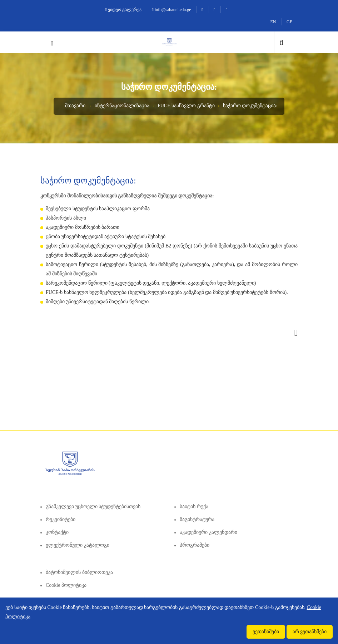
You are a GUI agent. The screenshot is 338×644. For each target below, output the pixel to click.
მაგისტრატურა (197, 519)
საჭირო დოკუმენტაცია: (250, 106)
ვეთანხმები (266, 632)
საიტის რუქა (194, 507)
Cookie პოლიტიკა (66, 585)
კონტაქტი (57, 532)
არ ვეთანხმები (310, 632)
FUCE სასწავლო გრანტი (186, 106)
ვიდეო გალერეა (123, 10)
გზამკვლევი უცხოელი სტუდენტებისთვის (93, 507)
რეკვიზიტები (61, 519)
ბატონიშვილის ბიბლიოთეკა (79, 572)
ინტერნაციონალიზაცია (122, 106)
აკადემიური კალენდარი (208, 532)
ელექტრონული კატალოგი (78, 545)
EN (273, 22)
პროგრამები (195, 545)
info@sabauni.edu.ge (172, 10)
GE (289, 22)
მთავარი (73, 106)
